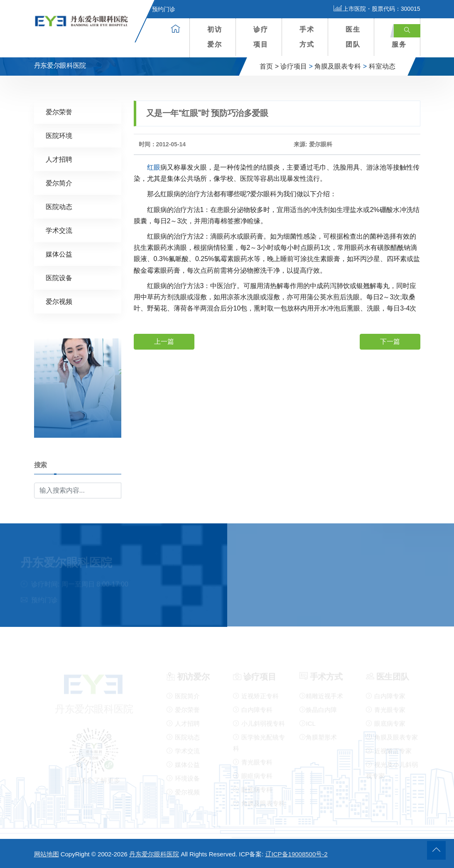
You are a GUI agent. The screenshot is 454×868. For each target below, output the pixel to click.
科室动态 (382, 66)
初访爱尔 (215, 37)
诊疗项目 (261, 37)
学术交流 (59, 230)
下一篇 (390, 341)
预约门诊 (159, 9)
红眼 (154, 167)
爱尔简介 (59, 183)
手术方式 (307, 37)
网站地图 (47, 854)
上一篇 (164, 341)
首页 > (269, 66)
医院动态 (59, 206)
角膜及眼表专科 (338, 66)
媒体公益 (59, 254)
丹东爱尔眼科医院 (154, 854)
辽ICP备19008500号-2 (297, 854)
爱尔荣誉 (59, 112)
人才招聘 (59, 159)
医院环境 (59, 135)
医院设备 (59, 277)
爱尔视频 (59, 301)
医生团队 (353, 37)
